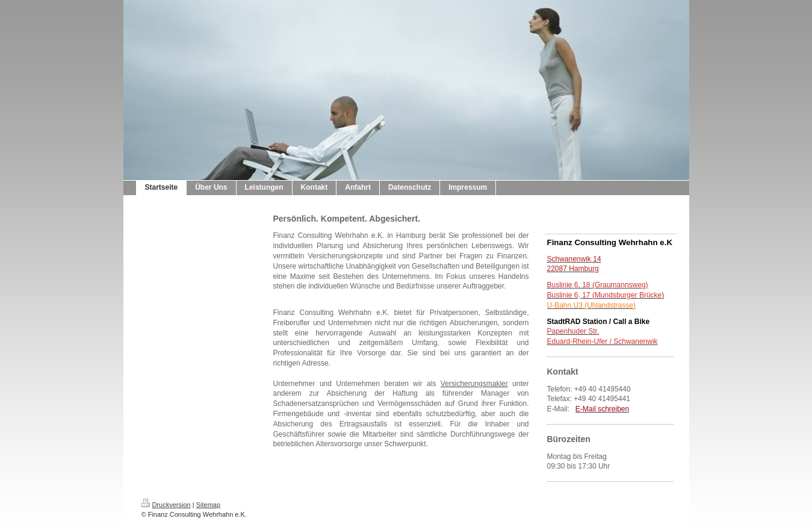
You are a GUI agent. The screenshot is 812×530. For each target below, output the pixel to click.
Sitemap (208, 505)
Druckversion (166, 505)
